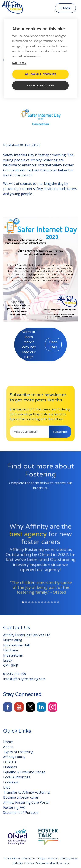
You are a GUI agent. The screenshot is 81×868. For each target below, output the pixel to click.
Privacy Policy (70, 858)
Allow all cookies (40, 74)
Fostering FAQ (14, 807)
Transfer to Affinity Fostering (27, 792)
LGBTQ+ (10, 762)
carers (72, 189)
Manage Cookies (24, 863)
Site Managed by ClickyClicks (52, 863)
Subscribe (60, 432)
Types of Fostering (18, 752)
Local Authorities (17, 777)
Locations (11, 782)
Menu (65, 8)
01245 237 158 (15, 674)
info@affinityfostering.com (24, 679)
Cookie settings (40, 85)
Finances (10, 767)
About (8, 747)
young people (21, 194)
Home (8, 742)
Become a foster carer (21, 797)
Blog (7, 787)
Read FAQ (53, 345)
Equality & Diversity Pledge (24, 772)
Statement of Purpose (21, 813)
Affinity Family (14, 757)
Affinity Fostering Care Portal (26, 802)
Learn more (19, 63)
